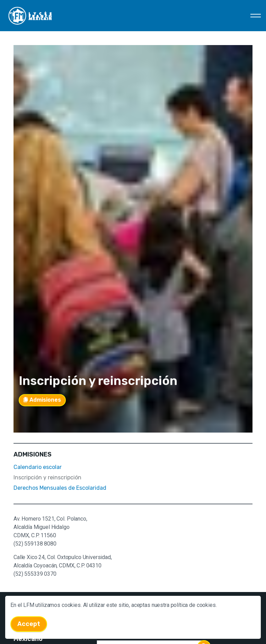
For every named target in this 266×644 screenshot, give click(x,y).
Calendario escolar (38, 467)
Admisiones (42, 397)
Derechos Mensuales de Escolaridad (60, 488)
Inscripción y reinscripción (47, 477)
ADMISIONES (33, 454)
